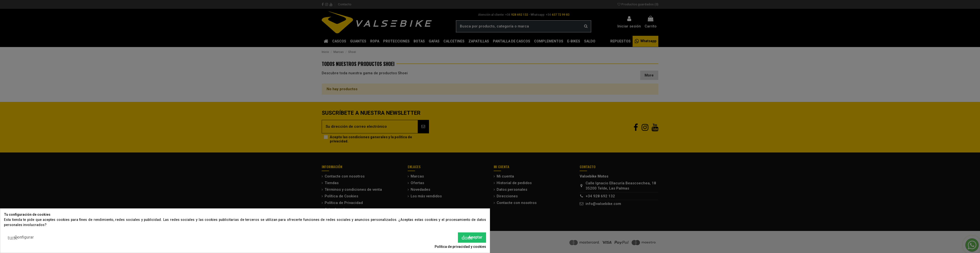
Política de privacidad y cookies (460, 247)
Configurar (21, 238)
